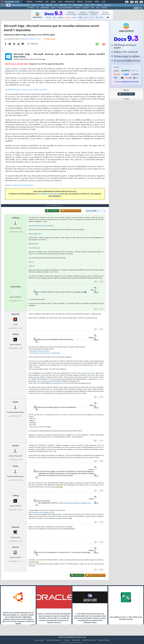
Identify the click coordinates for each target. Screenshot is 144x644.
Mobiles (99, 5)
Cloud (34, 5)
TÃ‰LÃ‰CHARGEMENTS (65, 8)
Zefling (16, 338)
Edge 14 (31, 266)
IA (38, 5)
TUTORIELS (31, 8)
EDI (70, 5)
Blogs (53, 2)
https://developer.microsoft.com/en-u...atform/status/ (45, 357)
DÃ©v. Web (63, 5)
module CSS (85, 377)
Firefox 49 (31, 270)
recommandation (56, 387)
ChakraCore (33, 431)
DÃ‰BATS (86, 8)
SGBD (87, 5)
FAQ (47, 2)
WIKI (93, 8)
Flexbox (39, 385)
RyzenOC (15, 318)
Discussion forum (126, 94)
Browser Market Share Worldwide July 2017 (42, 517)
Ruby (45, 385)
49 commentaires (50, 40)
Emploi (80, 2)
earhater (15, 450)
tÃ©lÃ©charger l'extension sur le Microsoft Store (27, 91)
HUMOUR (104, 8)
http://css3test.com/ (34, 252)
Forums (29, 2)
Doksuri (16, 551)
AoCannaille (16, 291)
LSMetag (16, 222)
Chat (60, 2)
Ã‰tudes (89, 2)
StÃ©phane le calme (34, 40)
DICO (98, 8)
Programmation (78, 5)
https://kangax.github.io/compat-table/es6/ (41, 230)
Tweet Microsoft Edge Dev (23, 187)
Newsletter (70, 2)
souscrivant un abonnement (49, 195)
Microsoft (49, 5)
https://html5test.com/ (35, 238)
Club (103, 2)
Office (93, 5)
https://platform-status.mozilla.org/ (39, 355)
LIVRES (53, 8)
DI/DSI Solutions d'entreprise (21, 5)
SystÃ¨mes (107, 5)
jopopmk (16, 531)
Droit (97, 2)
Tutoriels (39, 2)
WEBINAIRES (45, 8)
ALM (43, 5)
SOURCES (78, 8)
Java (56, 5)
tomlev (16, 406)
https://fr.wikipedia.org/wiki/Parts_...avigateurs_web (75, 507)
